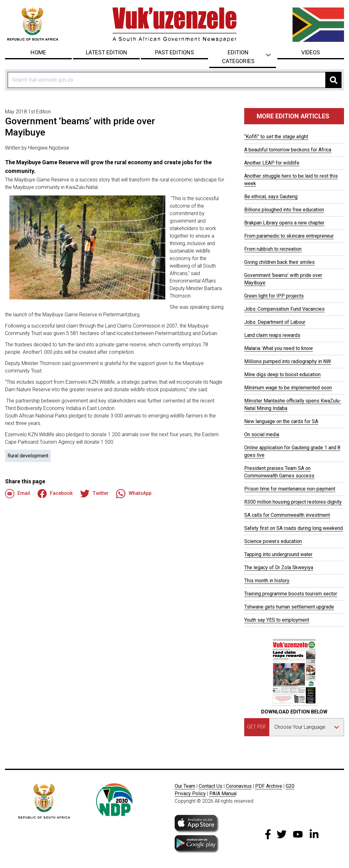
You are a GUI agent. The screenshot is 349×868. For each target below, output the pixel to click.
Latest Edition (107, 52)
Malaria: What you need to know (279, 348)
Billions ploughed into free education (284, 210)
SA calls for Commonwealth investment (287, 515)
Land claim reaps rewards (272, 335)
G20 (290, 786)
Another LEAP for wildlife (272, 163)
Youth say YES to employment (277, 620)
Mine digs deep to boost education (282, 375)
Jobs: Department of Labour (275, 322)
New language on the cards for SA (281, 421)
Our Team (185, 786)
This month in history (267, 581)
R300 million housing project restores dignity (293, 502)
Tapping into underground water (278, 554)
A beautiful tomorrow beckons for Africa (288, 150)
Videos (311, 52)
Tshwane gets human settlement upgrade (289, 607)
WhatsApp (134, 494)
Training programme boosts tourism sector (291, 594)
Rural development (28, 456)
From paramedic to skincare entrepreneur (289, 236)
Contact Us (211, 786)
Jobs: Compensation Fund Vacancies (284, 309)
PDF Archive (269, 786)
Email (17, 494)
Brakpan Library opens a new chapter (284, 223)
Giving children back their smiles (279, 262)
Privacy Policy (190, 794)
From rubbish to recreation (273, 249)
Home (38, 52)
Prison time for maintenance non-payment (290, 489)
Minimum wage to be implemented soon (288, 388)
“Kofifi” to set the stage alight (276, 137)
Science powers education (273, 541)
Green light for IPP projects (274, 296)
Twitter (94, 494)
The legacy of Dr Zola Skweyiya (279, 567)
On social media (262, 434)
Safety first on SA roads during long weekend (293, 528)
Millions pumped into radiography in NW (288, 361)
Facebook (55, 494)
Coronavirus (239, 786)
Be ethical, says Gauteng (271, 197)
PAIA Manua (223, 794)
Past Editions (174, 52)
